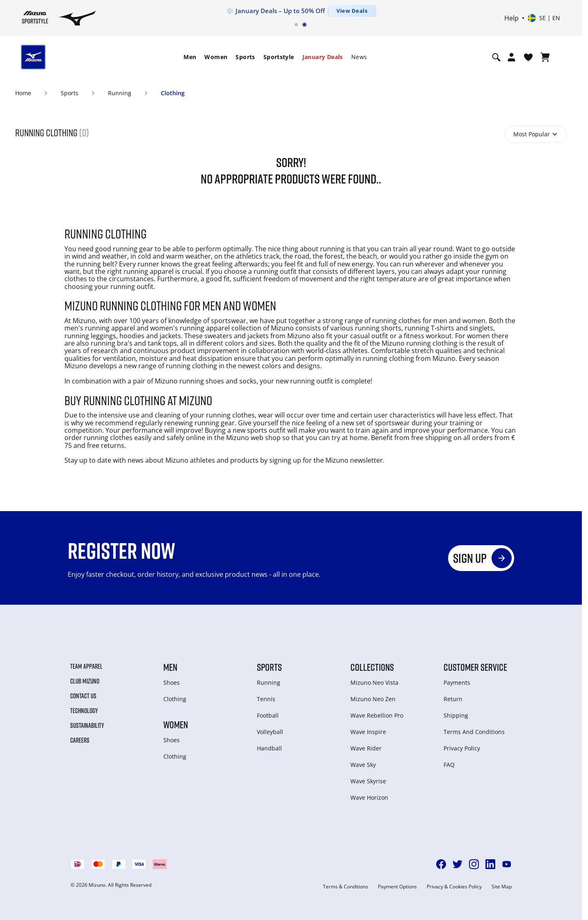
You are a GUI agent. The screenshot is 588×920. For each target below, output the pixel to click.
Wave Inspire (368, 732)
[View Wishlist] (528, 57)
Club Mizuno (85, 681)
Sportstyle (279, 57)
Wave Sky (363, 765)
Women (216, 57)
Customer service (475, 667)
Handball (269, 748)
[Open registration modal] (511, 57)
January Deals (323, 57)
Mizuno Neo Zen (373, 699)
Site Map (502, 887)
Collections (372, 667)
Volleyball (270, 732)
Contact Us (83, 696)
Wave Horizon (369, 797)
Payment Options (397, 887)
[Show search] (496, 57)
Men (190, 57)
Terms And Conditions (474, 732)
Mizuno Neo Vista (374, 683)
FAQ (449, 765)
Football (268, 715)
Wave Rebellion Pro (377, 715)
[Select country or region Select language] (544, 18)
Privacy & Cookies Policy (454, 887)
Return (453, 699)
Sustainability (87, 725)
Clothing (173, 93)
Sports (245, 57)
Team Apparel (86, 666)
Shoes (172, 683)
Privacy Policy (462, 748)
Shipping (456, 715)
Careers (80, 740)
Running (120, 93)
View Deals (352, 11)
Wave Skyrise (368, 781)
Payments (457, 683)
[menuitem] (190, 57)
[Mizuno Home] (35, 17)
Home (23, 93)
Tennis (266, 699)
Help (511, 18)
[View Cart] (545, 57)
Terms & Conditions (345, 887)
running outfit (312, 381)
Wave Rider (366, 748)
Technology (84, 711)
